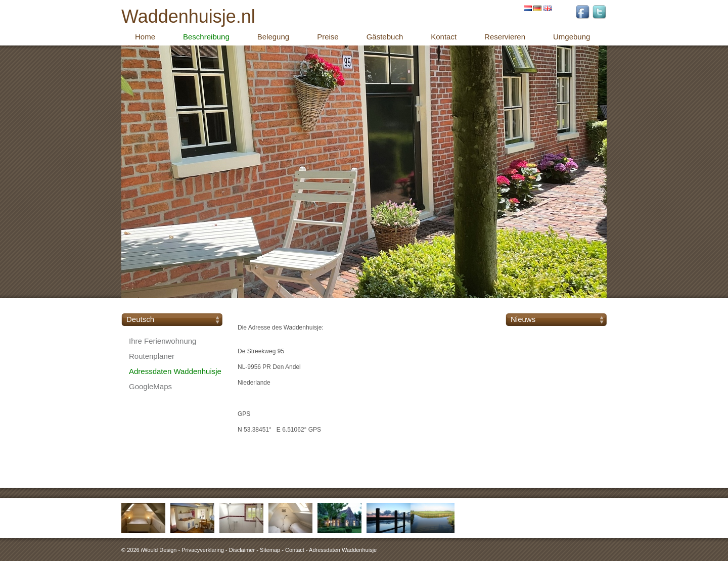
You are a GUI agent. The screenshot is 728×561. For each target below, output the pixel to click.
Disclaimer (242, 550)
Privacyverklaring (203, 550)
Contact (295, 550)
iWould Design (159, 550)
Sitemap (270, 550)
